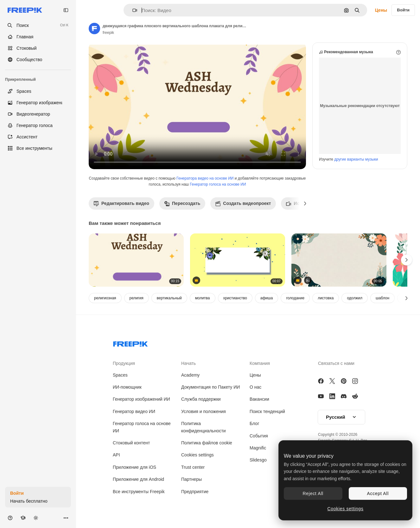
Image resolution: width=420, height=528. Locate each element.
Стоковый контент (131, 443)
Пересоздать (182, 203)
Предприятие (195, 492)
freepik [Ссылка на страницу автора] (108, 33)
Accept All (378, 493)
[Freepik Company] (130, 343)
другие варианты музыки (356, 159)
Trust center (193, 467)
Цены (381, 10)
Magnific (258, 448)
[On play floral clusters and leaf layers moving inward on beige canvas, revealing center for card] (339, 260)
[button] (132, 10)
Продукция (124, 363)
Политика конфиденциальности (204, 427)
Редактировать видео (121, 203)
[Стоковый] (38, 48)
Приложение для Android (138, 479)
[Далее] (305, 203)
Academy (190, 375)
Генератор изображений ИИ (141, 399)
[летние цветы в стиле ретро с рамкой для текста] (238, 260)
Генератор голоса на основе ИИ (218, 184)
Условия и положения (204, 411)
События (259, 436)
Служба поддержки (201, 399)
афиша (267, 298)
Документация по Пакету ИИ (210, 387)
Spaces (120, 375)
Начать (188, 363)
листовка (326, 298)
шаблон (382, 298)
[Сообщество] (38, 60)
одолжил (355, 298)
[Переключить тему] (36, 518)
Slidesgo (258, 460)
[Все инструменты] (38, 148)
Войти (403, 10)
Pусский (341, 417)
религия (137, 298)
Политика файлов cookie (207, 443)
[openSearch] (38, 25)
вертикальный (169, 298)
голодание (295, 298)
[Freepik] (25, 10)
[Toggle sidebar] (66, 10)
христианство (235, 298)
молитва (203, 298)
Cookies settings (197, 455)
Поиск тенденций (267, 411)
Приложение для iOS (134, 467)
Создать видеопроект (243, 203)
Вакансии (259, 399)
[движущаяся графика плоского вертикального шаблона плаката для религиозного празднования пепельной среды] (136, 260)
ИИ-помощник (127, 387)
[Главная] (38, 37)
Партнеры (191, 479)
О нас (255, 387)
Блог (254, 423)
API (116, 455)
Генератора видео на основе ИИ (205, 178)
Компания (260, 363)
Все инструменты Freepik (139, 492)
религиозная (105, 298)
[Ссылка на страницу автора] (94, 29)
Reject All (313, 493)
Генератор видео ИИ (134, 411)
